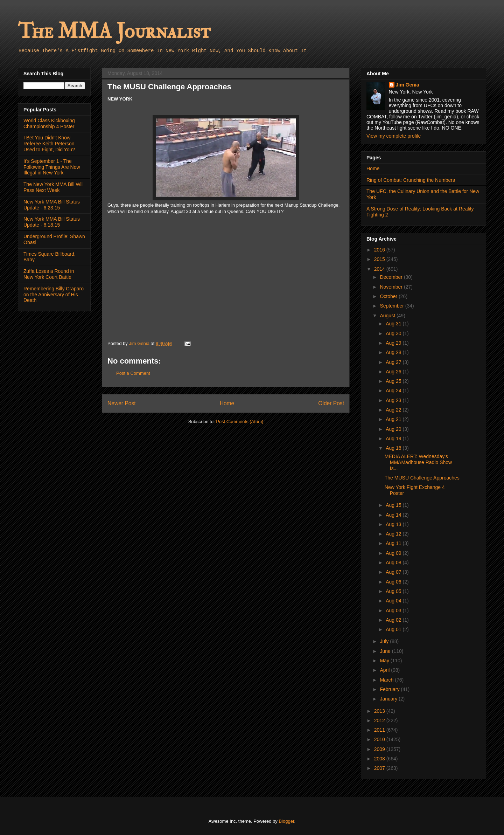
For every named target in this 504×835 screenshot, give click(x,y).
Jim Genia (408, 85)
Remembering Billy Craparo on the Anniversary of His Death (54, 295)
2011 (380, 730)
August (388, 316)
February (390, 689)
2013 (380, 711)
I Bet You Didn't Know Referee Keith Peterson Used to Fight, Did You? (49, 144)
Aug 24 (394, 391)
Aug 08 (394, 563)
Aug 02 (394, 620)
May (385, 661)
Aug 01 (394, 629)
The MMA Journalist (114, 31)
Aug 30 (394, 333)
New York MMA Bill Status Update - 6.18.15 (52, 222)
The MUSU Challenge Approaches (422, 478)
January (389, 699)
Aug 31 (394, 324)
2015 (380, 259)
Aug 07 (394, 572)
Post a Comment (133, 373)
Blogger (286, 821)
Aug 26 (394, 372)
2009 (380, 749)
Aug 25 (394, 381)
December (392, 277)
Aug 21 (394, 419)
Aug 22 (394, 410)
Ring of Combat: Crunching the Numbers (411, 180)
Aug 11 (394, 543)
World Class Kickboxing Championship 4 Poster (49, 123)
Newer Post (122, 403)
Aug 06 (394, 582)
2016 (380, 250)
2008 (380, 759)
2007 (380, 768)
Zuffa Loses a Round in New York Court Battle (49, 274)
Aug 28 (394, 352)
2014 (380, 269)
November (392, 287)
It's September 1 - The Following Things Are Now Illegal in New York (52, 167)
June (386, 651)
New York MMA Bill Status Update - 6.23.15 (52, 205)
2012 (380, 720)
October (389, 296)
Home (227, 403)
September (392, 306)
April (385, 670)
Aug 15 (394, 505)
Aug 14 (394, 515)
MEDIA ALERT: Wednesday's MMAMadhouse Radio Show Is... (418, 462)
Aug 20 (394, 429)
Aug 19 (394, 439)
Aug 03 (394, 610)
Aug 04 (394, 601)
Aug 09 (394, 553)
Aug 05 (394, 591)
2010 (380, 739)
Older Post (331, 403)
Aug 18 (394, 448)
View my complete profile (394, 136)
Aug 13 (394, 524)
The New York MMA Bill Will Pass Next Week (54, 187)
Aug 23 (394, 400)
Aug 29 (394, 343)
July (385, 641)
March (387, 680)
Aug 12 (394, 534)
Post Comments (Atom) (240, 422)
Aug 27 (394, 362)
